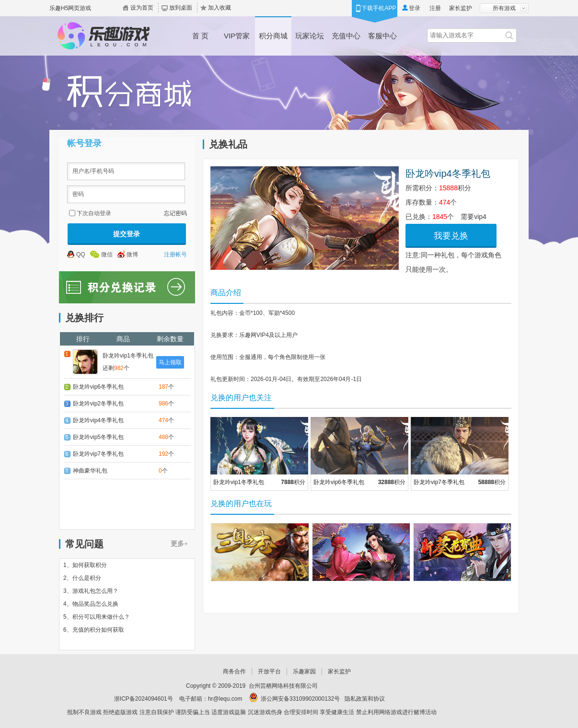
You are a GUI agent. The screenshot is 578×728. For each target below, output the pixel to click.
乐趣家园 (304, 671)
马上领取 (170, 362)
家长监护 (461, 8)
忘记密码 (175, 213)
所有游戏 (504, 8)
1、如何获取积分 (85, 565)
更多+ (179, 544)
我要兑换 (451, 236)
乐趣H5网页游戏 (70, 8)
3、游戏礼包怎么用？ (91, 591)
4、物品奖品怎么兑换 (91, 604)
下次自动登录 (94, 213)
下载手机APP (379, 8)
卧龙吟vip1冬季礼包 (128, 356)
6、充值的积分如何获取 (94, 630)
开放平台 (269, 671)
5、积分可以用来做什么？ (97, 617)
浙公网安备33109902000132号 (300, 699)
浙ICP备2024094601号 (144, 699)
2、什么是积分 (82, 578)
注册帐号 (175, 254)
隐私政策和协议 (365, 699)
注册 (435, 8)
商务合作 (234, 671)
